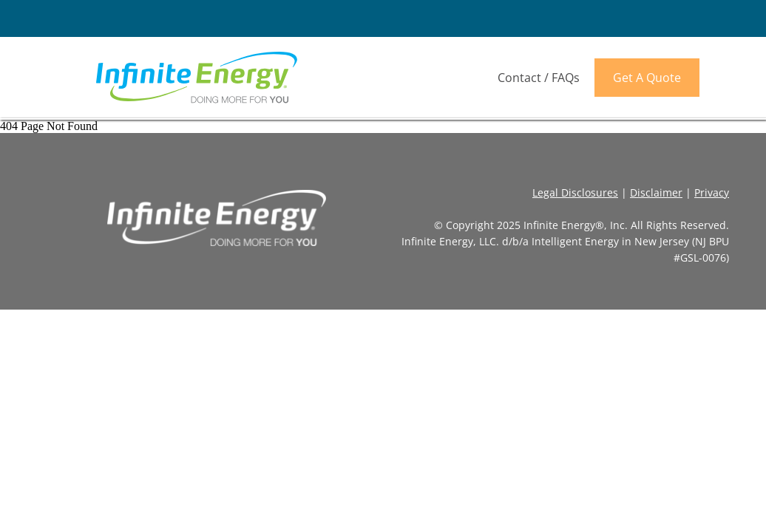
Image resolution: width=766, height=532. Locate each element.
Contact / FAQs (539, 78)
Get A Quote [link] (647, 78)
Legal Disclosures (575, 192)
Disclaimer (656, 192)
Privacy (712, 192)
